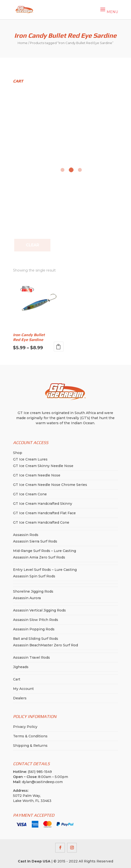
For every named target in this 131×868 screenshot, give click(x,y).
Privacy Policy (25, 727)
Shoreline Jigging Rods (33, 591)
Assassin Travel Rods (31, 657)
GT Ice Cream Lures (30, 459)
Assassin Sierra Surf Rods (35, 541)
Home (23, 43)
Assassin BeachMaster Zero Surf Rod (45, 645)
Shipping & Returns (30, 746)
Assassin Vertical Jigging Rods (39, 610)
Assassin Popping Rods (34, 629)
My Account (23, 689)
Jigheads (21, 667)
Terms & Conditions (30, 736)
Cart (17, 679)
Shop (18, 453)
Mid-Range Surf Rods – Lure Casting (45, 551)
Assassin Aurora (27, 598)
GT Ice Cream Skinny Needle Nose (43, 466)
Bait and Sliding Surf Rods (36, 639)
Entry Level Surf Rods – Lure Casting (45, 570)
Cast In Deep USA (34, 861)
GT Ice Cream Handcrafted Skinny (43, 504)
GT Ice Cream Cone (30, 494)
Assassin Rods (26, 535)
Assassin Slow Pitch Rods (36, 620)
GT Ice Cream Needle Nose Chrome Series (50, 485)
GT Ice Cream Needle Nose (37, 475)
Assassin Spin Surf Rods (34, 576)
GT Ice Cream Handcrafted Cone (41, 522)
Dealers (20, 698)
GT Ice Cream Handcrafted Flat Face (44, 513)
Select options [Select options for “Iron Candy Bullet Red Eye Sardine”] (59, 347)
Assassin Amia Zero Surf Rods (39, 557)
